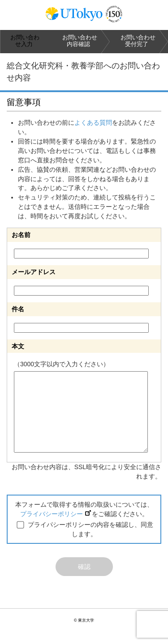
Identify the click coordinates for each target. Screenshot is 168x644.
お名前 (21, 235)
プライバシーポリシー (56, 514)
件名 (18, 309)
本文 (18, 346)
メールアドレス (34, 272)
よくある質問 (93, 123)
